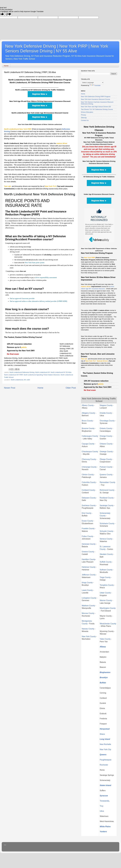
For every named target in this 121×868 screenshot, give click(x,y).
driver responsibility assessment (46, 277)
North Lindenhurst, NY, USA (20, 380)
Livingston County (89, 598)
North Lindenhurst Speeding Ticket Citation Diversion (42, 375)
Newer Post (10, 388)
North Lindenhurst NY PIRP (13, 375)
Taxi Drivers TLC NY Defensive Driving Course (97, 109)
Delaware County (89, 498)
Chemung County (89, 459)
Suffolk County (106, 562)
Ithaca (102, 734)
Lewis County (87, 590)
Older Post (71, 388)
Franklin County (88, 529)
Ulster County (105, 593)
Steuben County (106, 554)
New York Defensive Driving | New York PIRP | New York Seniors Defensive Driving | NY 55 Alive (57, 49)
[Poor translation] (8, 14)
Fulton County (87, 536)
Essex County (87, 521)
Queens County (106, 475)
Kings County (87, 583)
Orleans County (106, 444)
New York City (105, 749)
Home (6, 66)
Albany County (88, 405)
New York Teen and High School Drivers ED (96, 107)
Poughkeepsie (106, 760)
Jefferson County (89, 575)
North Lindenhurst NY (43, 372)
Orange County (106, 436)
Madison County (88, 606)
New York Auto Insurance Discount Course (95, 99)
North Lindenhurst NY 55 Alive (61, 372)
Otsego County (106, 459)
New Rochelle (105, 744)
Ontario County (106, 428)
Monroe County (88, 613)
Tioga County (105, 577)
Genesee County (89, 544)
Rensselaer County (108, 482)
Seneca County (106, 539)
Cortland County (88, 490)
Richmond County (107, 490)
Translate (95, 85)
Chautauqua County (90, 452)
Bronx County (87, 421)
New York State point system (35, 263)
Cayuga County (88, 444)
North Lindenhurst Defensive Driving (22, 372)
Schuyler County (106, 531)
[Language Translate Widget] (92, 83)
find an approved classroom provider (22, 298)
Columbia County (89, 482)
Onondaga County (107, 421)
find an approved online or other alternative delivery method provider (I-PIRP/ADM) (38, 301)
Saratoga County (107, 505)
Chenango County (89, 467)
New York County (89, 636)
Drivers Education (87, 112)
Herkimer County (89, 567)
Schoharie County (107, 523)
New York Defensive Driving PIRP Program (96, 97)
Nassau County (88, 629)
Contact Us (85, 120)
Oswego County (106, 452)
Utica (102, 811)
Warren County (106, 600)
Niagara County (106, 405)
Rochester (104, 765)
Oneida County (106, 413)
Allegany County (88, 413)
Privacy (83, 115)
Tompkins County (107, 585)
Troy (102, 806)
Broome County (88, 428)
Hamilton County (89, 559)
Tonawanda (104, 801)
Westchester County (108, 624)
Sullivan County (106, 570)
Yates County (105, 639)
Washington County (108, 608)
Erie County (87, 513)
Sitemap (84, 118)
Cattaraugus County (90, 436)
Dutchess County (89, 505)
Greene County (88, 552)
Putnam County (106, 467)
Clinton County (88, 475)
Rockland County (107, 498)
